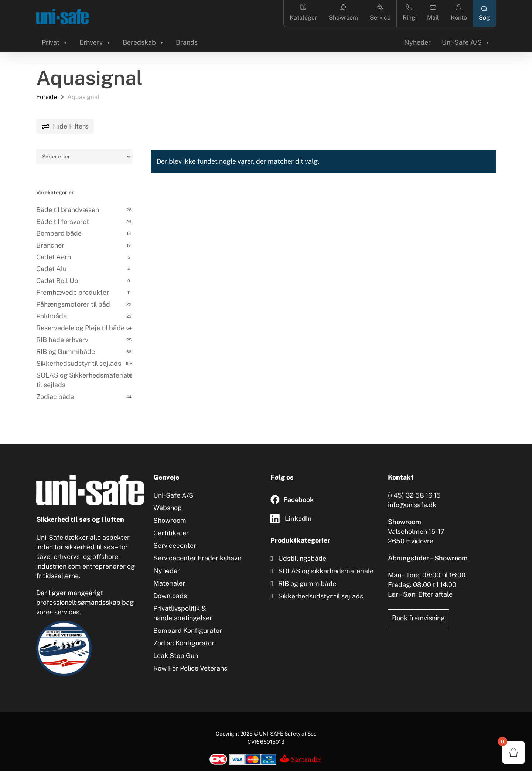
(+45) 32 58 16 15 (414, 495)
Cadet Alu (51, 269)
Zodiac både (55, 397)
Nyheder (417, 42)
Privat (55, 42)
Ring (409, 13)
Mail (433, 13)
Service (380, 13)
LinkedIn (298, 518)
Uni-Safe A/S (466, 42)
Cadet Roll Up (57, 281)
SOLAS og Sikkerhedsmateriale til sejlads (84, 380)
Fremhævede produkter (73, 292)
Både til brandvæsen (68, 210)
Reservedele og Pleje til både (80, 328)
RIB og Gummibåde (66, 352)
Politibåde (52, 316)
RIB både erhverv (62, 340)
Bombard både (59, 233)
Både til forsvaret (63, 221)
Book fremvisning (418, 618)
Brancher (50, 245)
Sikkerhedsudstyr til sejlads (79, 363)
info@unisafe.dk (412, 505)
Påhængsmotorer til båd (73, 304)
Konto (459, 13)
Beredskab (144, 42)
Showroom (343, 13)
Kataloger (303, 13)
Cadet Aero (54, 257)
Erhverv (96, 42)
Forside (47, 97)
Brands (187, 42)
